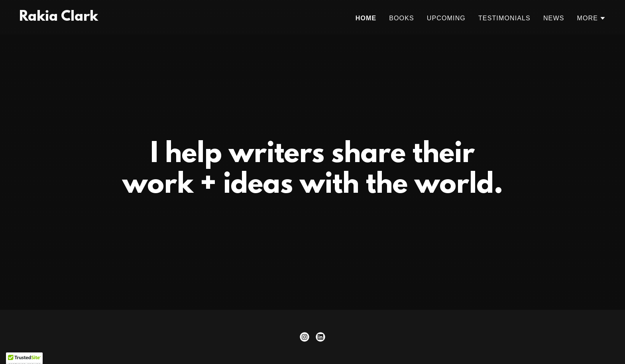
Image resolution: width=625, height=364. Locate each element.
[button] (591, 18)
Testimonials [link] (504, 18)
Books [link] (402, 18)
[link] (59, 18)
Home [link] (366, 18)
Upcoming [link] (446, 18)
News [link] (554, 18)
